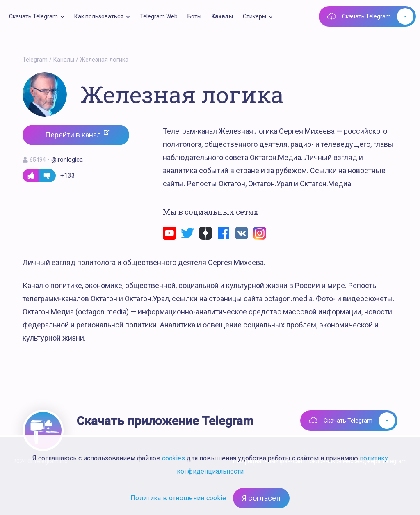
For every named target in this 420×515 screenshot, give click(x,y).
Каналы (64, 60)
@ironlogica (67, 160)
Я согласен (261, 498)
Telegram (35, 60)
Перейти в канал (77, 135)
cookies (173, 458)
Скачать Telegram (366, 16)
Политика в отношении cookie (178, 498)
